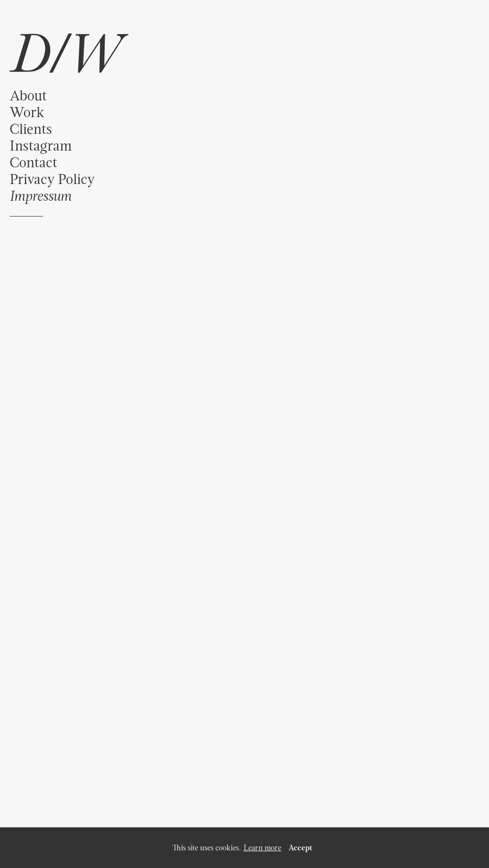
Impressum (40, 196)
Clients (31, 129)
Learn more (262, 848)
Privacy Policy (52, 179)
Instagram (41, 146)
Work (27, 112)
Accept (300, 848)
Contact (33, 162)
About (28, 95)
